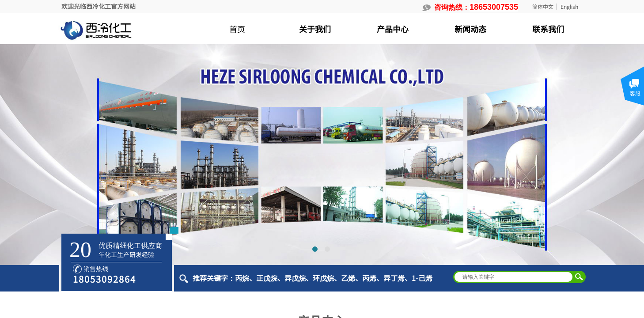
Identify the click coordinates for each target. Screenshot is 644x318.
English (569, 7)
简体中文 (543, 7)
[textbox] (514, 277)
